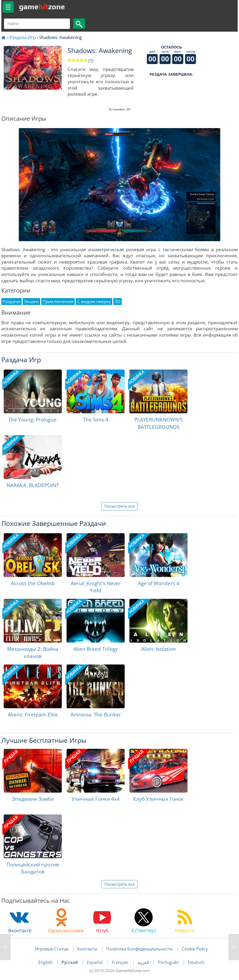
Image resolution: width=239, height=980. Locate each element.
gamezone (42, 7)
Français (121, 962)
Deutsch (196, 962)
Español (95, 962)
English (46, 962)
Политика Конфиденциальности (139, 949)
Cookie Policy (195, 949)
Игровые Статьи (52, 949)
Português (169, 962)
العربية (144, 962)
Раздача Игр (23, 37)
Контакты (87, 949)
